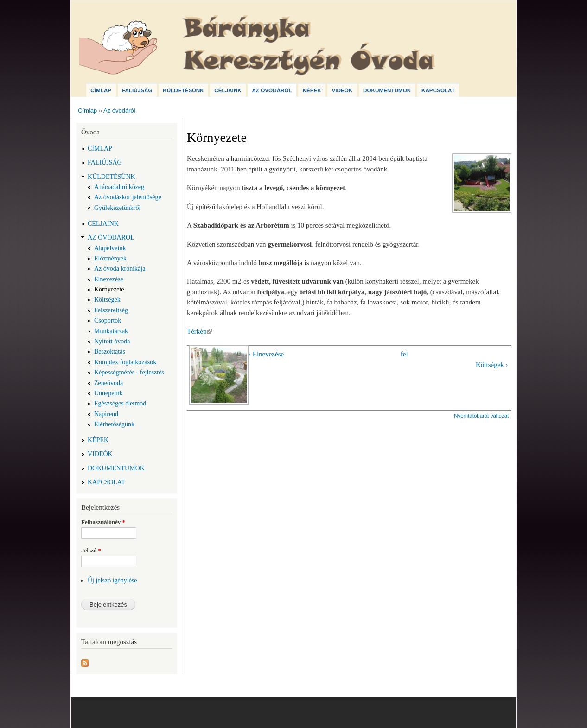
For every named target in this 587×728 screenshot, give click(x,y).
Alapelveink (110, 248)
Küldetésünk (183, 90)
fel (404, 354)
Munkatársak (111, 331)
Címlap (101, 90)
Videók (342, 90)
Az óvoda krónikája (120, 269)
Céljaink (228, 90)
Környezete (109, 289)
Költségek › (492, 365)
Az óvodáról (272, 90)
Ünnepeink (108, 393)
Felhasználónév (103, 522)
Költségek (107, 300)
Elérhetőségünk (114, 424)
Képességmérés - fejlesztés (129, 372)
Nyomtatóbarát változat (481, 416)
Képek (312, 90)
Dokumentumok (387, 90)
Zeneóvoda (108, 383)
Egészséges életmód (120, 403)
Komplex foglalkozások (125, 362)
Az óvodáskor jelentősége (128, 197)
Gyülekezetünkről (117, 208)
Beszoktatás (110, 351)
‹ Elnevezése (266, 354)
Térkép (199, 331)
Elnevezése (109, 279)
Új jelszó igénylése (112, 580)
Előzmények (110, 258)
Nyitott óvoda (112, 341)
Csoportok (108, 320)
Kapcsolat (438, 90)
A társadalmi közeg (119, 187)
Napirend (106, 414)
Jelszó (91, 550)
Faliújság (137, 90)
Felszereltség (111, 310)
